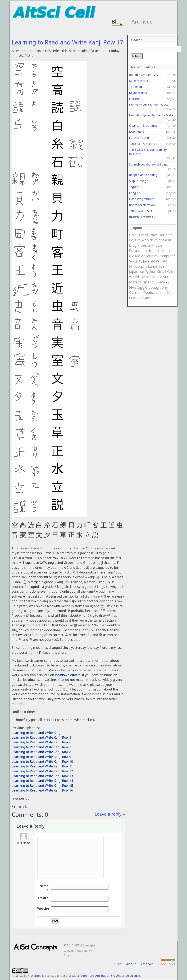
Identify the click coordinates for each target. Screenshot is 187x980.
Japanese (137, 272)
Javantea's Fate (155, 261)
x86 (140, 298)
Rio (132, 256)
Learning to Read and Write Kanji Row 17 (67, 42)
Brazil (144, 235)
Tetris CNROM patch (143, 144)
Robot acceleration (142, 205)
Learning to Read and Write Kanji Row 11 (42, 766)
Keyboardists (138, 93)
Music (157, 277)
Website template (76, 951)
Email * (43, 898)
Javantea (35, 976)
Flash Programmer (142, 199)
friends (155, 251)
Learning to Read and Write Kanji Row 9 (41, 757)
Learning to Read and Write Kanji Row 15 (42, 785)
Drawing (162, 282)
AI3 (165, 277)
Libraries (135, 99)
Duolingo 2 (137, 132)
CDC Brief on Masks (43, 670)
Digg (141, 287)
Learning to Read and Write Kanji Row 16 (42, 790)
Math (166, 251)
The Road (136, 87)
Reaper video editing (143, 175)
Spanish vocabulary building (148, 164)
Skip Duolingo (139, 181)
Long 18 (135, 193)
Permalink (19, 806)
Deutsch (150, 292)
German (136, 292)
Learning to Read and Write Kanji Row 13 (42, 776)
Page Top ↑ (167, 964)
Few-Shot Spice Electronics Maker (152, 115)
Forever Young (139, 138)
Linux (162, 292)
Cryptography (157, 287)
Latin (147, 298)
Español (148, 282)
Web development (157, 240)
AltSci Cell (18, 976)
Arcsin (68, 955)
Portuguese (139, 251)
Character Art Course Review (149, 105)
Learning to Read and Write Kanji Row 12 (42, 771)
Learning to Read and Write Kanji (36, 733)
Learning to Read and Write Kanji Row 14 (42, 781)
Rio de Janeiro (146, 256)
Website (43, 909)
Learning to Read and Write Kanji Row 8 (41, 752)
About (131, 964)
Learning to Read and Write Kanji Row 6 (41, 742)
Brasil (134, 235)
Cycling (146, 277)
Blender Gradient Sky (144, 75)
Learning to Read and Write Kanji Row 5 (41, 737)
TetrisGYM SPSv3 (141, 211)
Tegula (134, 187)
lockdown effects (68, 675)
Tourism (166, 235)
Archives (142, 21)
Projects (144, 245)
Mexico (135, 282)
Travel (154, 235)
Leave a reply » (110, 814)
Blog (117, 21)
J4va (132, 287)
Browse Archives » (142, 217)
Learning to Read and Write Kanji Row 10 (42, 761)
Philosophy (138, 266)
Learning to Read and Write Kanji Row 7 (41, 747)
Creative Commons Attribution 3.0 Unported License (104, 976)
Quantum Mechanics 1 (145, 126)
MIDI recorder (139, 81)
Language (156, 266)
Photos (157, 245)
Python (150, 272)
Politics (135, 240)
